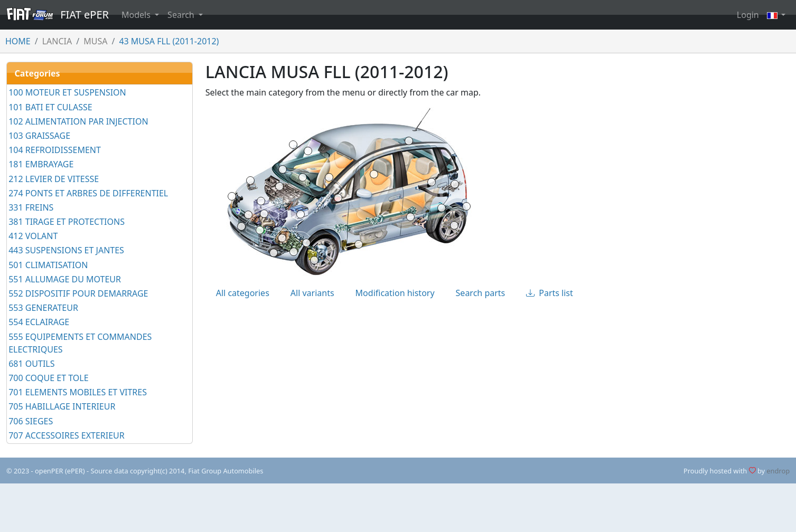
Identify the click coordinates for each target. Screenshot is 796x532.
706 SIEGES (31, 421)
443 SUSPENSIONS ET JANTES (66, 250)
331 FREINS (31, 207)
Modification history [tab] (395, 293)
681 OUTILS (31, 364)
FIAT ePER (58, 15)
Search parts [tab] (481, 293)
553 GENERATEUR (43, 308)
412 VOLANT (33, 236)
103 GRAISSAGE (39, 136)
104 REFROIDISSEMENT (55, 150)
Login (748, 15)
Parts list (550, 293)
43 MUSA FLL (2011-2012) (169, 41)
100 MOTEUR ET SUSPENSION (67, 92)
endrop (778, 471)
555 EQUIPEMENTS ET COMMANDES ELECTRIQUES (80, 343)
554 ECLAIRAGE (39, 322)
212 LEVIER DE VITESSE (54, 179)
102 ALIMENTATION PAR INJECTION (78, 121)
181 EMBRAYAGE (41, 164)
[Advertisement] (398, 508)
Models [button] (137, 15)
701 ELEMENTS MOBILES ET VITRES (78, 392)
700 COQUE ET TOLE (48, 378)
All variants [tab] (312, 293)
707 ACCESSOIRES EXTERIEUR (67, 435)
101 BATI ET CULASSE (50, 107)
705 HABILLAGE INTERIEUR (62, 406)
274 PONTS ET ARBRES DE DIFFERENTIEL (88, 193)
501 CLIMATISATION (48, 265)
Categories (38, 73)
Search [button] (182, 15)
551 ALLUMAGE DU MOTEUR (65, 279)
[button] (776, 15)
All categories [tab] (243, 293)
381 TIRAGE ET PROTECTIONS (67, 222)
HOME (18, 41)
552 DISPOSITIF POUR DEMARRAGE (78, 293)
